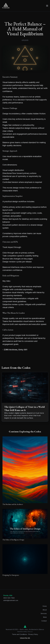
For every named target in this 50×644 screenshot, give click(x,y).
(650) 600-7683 (9, 598)
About (45, 610)
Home (45, 606)
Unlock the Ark (25, 638)
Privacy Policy (33, 634)
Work (45, 617)
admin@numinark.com (11, 600)
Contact (44, 621)
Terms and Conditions (19, 634)
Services (44, 613)
